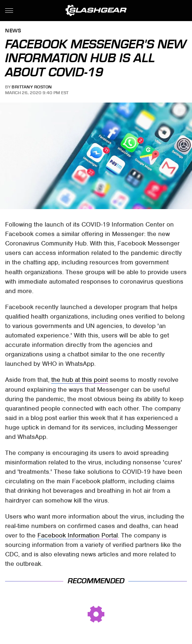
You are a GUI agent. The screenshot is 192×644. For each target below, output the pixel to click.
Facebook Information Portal (78, 535)
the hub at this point (80, 380)
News (13, 31)
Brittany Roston (32, 87)
